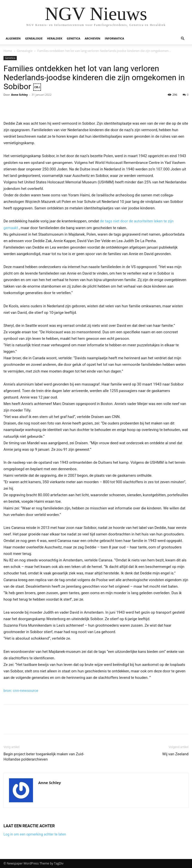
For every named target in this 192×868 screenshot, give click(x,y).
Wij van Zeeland (175, 754)
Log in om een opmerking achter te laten (35, 834)
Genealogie (34, 38)
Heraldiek (55, 38)
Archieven (92, 38)
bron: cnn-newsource (21, 691)
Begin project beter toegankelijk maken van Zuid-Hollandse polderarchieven (44, 757)
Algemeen (13, 38)
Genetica (73, 38)
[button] (182, 39)
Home (8, 51)
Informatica (114, 38)
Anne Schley (19, 95)
